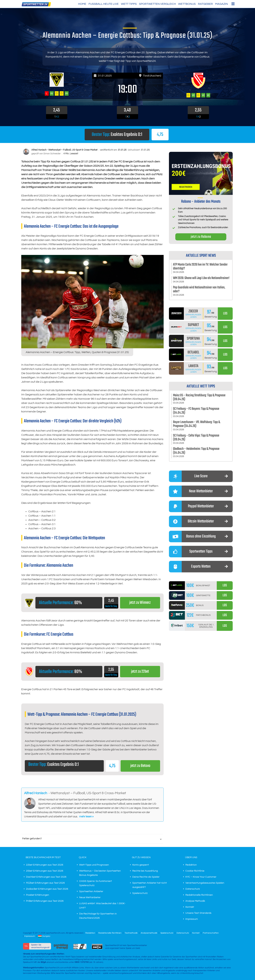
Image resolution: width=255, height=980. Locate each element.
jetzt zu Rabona (201, 237)
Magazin (222, 4)
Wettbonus (187, 4)
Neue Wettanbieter (90, 898)
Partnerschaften (211, 933)
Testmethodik (131, 933)
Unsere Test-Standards (198, 913)
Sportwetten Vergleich (157, 4)
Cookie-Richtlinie (195, 871)
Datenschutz (193, 889)
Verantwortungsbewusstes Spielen (205, 883)
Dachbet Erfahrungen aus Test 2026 (46, 877)
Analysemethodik (149, 933)
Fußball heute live (104, 4)
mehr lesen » (86, 817)
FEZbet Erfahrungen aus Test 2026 (45, 883)
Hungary (44, 936)
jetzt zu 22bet (140, 672)
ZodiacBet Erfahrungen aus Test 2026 (47, 889)
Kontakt (190, 907)
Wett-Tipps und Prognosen (94, 865)
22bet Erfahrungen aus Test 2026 (45, 865)
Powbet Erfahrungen (38, 895)
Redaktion (191, 865)
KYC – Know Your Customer (201, 877)
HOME (82, 4)
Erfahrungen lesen (193, 316)
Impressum (192, 919)
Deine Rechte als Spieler (146, 877)
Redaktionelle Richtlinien (199, 895)
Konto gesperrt (141, 865)
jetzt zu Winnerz (140, 603)
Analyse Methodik (195, 901)
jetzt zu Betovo (140, 766)
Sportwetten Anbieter (91, 892)
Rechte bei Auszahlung (145, 871)
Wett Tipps (129, 4)
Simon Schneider (52, 154)
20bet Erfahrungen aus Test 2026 (45, 871)
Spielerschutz (140, 893)
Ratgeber (205, 4)
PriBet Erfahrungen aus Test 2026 (45, 901)
